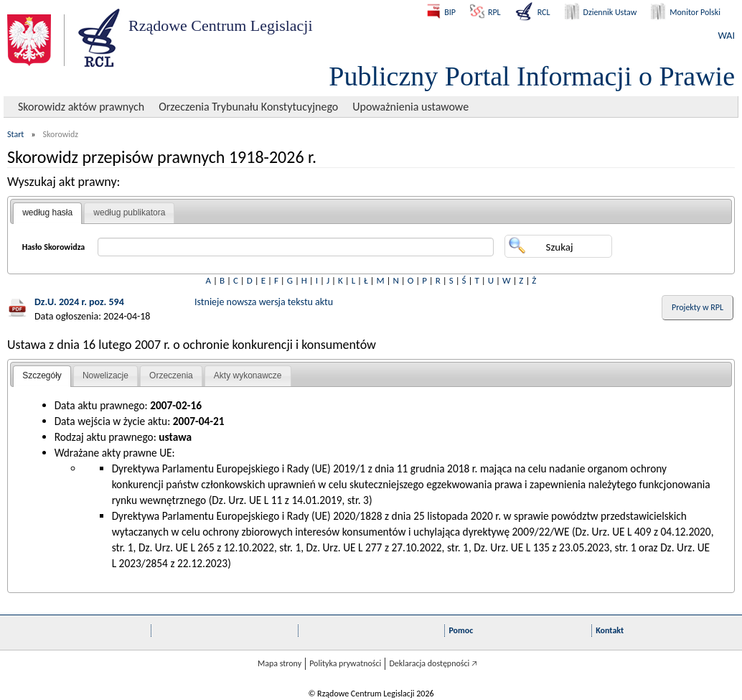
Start (15, 134)
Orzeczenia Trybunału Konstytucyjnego (248, 107)
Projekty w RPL (698, 307)
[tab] (47, 213)
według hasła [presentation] (47, 213)
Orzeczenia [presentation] (171, 375)
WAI (727, 36)
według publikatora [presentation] (129, 213)
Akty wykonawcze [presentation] (248, 375)
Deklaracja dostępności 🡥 (433, 663)
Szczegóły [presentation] (42, 375)
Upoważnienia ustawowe (410, 107)
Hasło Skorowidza (54, 247)
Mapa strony (280, 663)
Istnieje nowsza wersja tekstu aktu (264, 302)
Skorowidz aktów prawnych (81, 107)
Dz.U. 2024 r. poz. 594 (79, 302)
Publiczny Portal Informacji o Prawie (532, 76)
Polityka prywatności (345, 663)
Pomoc (461, 630)
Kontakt (610, 630)
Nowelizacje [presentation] (105, 375)
